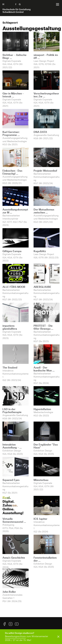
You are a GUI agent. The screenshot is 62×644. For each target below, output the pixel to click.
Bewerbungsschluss (15, 636)
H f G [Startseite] (17, 8)
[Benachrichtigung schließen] (58, 637)
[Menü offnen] (58, 4)
